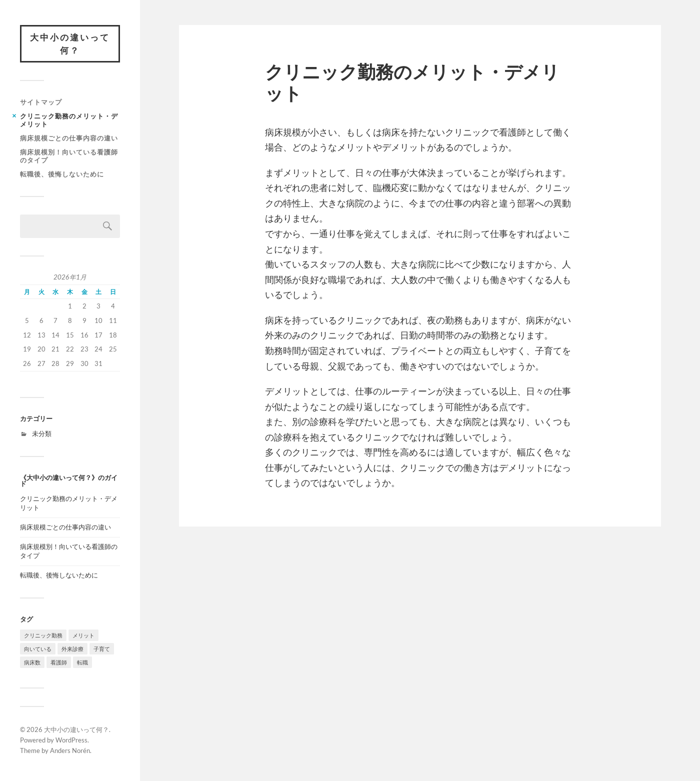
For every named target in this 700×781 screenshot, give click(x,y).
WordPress (71, 740)
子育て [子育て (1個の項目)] (102, 649)
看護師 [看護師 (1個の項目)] (59, 662)
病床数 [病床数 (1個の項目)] (32, 662)
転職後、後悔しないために (62, 174)
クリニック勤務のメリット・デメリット (69, 120)
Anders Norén (70, 750)
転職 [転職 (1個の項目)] (82, 662)
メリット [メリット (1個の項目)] (83, 635)
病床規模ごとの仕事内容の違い (69, 138)
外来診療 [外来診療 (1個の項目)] (72, 649)
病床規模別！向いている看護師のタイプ (69, 156)
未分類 (42, 433)
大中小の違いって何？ (70, 44)
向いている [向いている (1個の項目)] (38, 649)
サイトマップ (41, 102)
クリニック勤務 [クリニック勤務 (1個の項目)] (43, 635)
